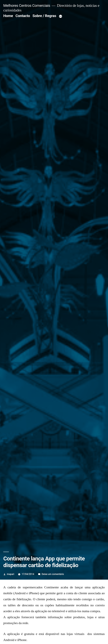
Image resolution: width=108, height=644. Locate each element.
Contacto (23, 16)
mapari (11, 574)
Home (8, 16)
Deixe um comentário (53, 574)
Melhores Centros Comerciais (27, 6)
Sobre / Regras (44, 16)
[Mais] (61, 16)
